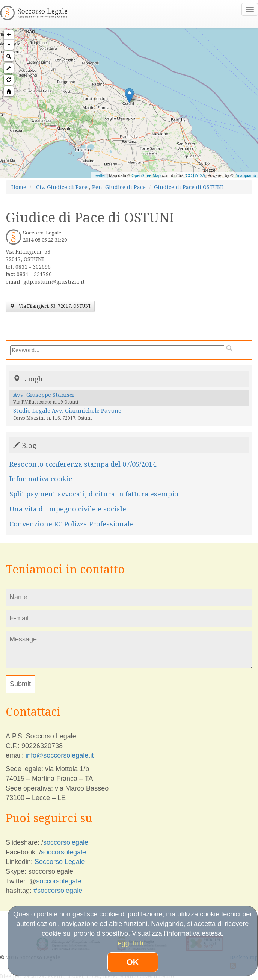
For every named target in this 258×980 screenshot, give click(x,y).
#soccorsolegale (58, 891)
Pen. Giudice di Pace (119, 187)
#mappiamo (245, 175)
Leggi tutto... (133, 943)
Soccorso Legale (60, 862)
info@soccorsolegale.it (60, 755)
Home (19, 187)
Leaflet (99, 175)
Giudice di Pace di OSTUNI (189, 187)
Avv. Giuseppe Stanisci (44, 395)
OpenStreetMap (146, 175)
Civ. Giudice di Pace (62, 187)
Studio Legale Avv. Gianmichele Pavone (67, 411)
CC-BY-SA (196, 175)
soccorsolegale (66, 842)
